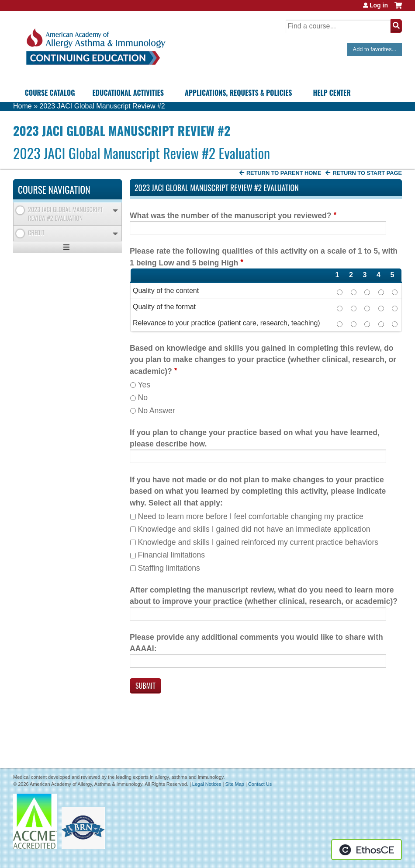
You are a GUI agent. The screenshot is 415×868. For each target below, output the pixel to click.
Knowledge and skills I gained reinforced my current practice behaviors (258, 542)
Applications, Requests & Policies (239, 93)
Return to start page (367, 173)
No (143, 397)
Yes (144, 385)
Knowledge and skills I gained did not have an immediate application (254, 529)
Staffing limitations (169, 568)
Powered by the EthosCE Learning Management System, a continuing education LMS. (367, 850)
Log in (379, 5)
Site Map (234, 784)
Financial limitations (171, 555)
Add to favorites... (375, 49)
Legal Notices (207, 784)
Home (22, 106)
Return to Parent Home (284, 173)
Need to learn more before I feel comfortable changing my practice (250, 516)
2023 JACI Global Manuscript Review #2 (102, 106)
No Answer (156, 411)
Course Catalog (50, 93)
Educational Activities (128, 93)
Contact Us (260, 784)
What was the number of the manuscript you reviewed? (230, 216)
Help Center (332, 93)
